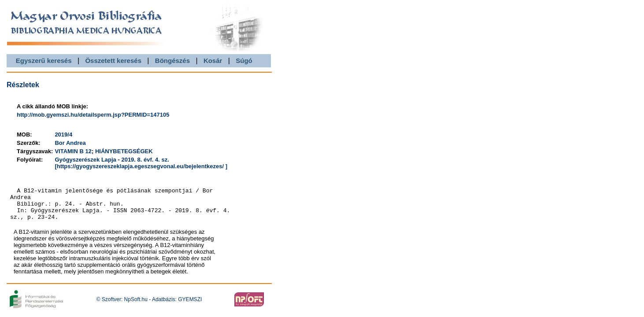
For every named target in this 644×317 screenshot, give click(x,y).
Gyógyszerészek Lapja (85, 160)
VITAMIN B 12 (73, 151)
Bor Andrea (70, 143)
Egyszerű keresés (44, 61)
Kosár (213, 61)
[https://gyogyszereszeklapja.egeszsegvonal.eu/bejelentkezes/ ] (141, 166)
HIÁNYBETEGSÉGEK (124, 151)
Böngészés (172, 61)
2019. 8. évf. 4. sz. (145, 160)
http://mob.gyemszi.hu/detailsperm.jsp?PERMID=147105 (93, 115)
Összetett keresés (113, 61)
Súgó (244, 61)
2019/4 (63, 135)
